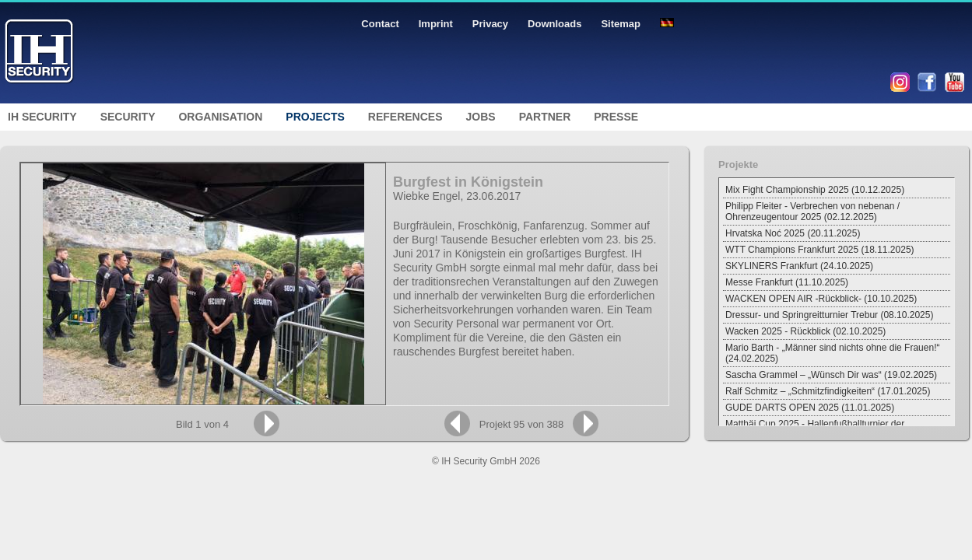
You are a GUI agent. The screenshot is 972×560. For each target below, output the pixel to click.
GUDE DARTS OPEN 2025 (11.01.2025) (810, 408)
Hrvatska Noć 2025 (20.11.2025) (793, 233)
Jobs (481, 117)
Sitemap (621, 24)
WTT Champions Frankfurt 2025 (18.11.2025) (820, 250)
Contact (380, 24)
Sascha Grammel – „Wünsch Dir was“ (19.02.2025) (831, 375)
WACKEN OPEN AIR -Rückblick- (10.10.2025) (821, 299)
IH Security (42, 117)
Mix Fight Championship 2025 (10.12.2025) (815, 190)
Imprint (436, 24)
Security (128, 117)
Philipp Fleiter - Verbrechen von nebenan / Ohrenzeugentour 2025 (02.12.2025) (812, 212)
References (405, 117)
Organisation (220, 117)
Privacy (490, 24)
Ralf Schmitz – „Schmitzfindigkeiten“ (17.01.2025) (828, 391)
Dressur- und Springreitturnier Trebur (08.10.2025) (829, 315)
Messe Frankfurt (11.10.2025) (787, 282)
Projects (315, 117)
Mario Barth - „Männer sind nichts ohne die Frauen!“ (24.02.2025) (832, 353)
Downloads (554, 24)
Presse (616, 117)
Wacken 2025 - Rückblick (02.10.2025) (805, 331)
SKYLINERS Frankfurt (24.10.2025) (799, 266)
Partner (545, 117)
